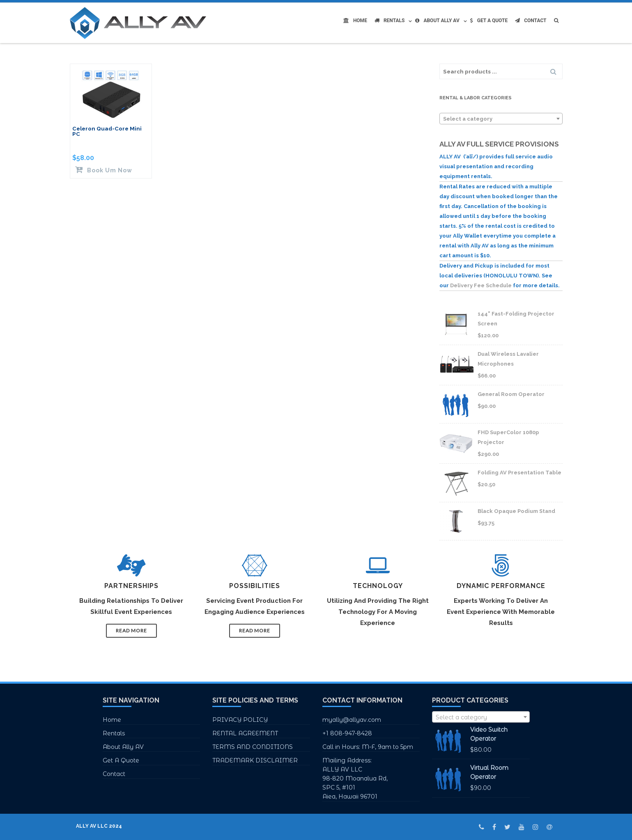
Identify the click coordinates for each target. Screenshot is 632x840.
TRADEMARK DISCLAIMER (255, 760)
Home (355, 21)
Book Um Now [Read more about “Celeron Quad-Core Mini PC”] (109, 170)
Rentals (390, 21)
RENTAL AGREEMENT (245, 733)
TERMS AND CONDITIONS (253, 747)
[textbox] (501, 119)
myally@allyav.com (352, 720)
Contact (531, 21)
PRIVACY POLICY (240, 720)
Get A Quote (489, 21)
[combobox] (501, 119)
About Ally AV (437, 21)
